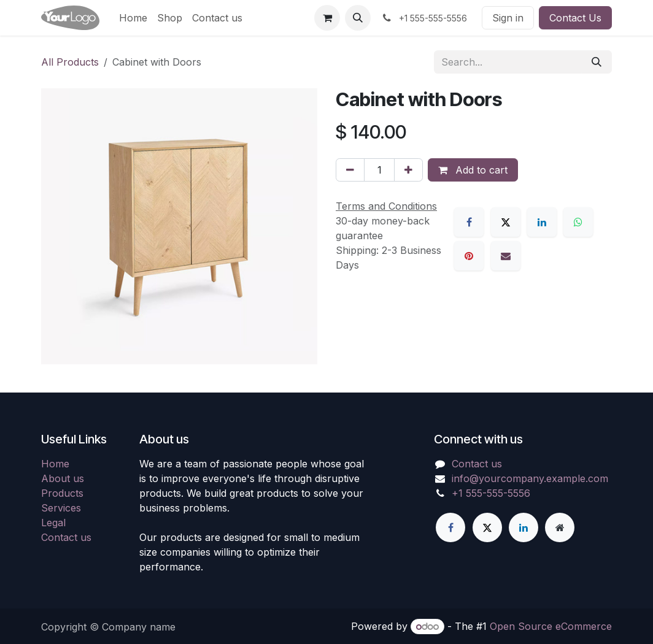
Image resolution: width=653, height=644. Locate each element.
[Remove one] (350, 170)
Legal (53, 523)
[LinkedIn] (542, 222)
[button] (358, 18)
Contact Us (575, 18)
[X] (506, 222)
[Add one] (408, 170)
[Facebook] (469, 222)
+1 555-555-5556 (491, 493)
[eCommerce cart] (327, 18)
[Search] (597, 62)
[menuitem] (133, 18)
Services (61, 508)
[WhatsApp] (578, 222)
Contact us (66, 537)
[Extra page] (560, 527)
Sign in (508, 18)
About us (63, 478)
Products (62, 493)
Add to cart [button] (473, 170)
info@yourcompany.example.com (530, 478)
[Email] (506, 256)
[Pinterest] (469, 256)
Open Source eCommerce (551, 626)
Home (55, 464)
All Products (70, 62)
